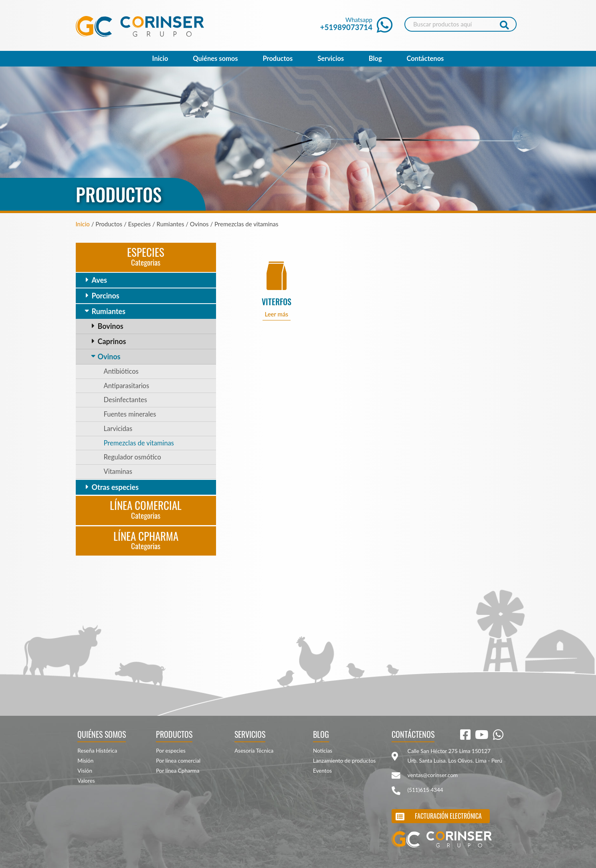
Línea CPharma (146, 540)
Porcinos (106, 296)
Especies (146, 256)
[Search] (461, 24)
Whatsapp (357, 24)
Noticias (323, 751)
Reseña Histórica (97, 751)
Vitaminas (118, 471)
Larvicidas (118, 429)
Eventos (322, 771)
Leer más (276, 314)
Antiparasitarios (127, 386)
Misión (85, 761)
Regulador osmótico (132, 457)
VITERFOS (277, 302)
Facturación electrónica (448, 816)
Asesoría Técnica (254, 751)
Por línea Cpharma (178, 771)
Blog (375, 58)
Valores (86, 781)
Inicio (160, 58)
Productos (278, 58)
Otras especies (115, 487)
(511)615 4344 (425, 790)
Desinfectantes (125, 400)
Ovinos (109, 356)
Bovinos (111, 326)
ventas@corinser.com (433, 775)
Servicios (331, 58)
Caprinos (112, 341)
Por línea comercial (178, 761)
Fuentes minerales (130, 414)
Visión (85, 771)
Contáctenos (425, 58)
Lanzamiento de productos (344, 761)
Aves (99, 280)
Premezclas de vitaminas (139, 443)
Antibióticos (121, 371)
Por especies (171, 751)
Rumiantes (109, 311)
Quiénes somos (215, 58)
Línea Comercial (146, 509)
